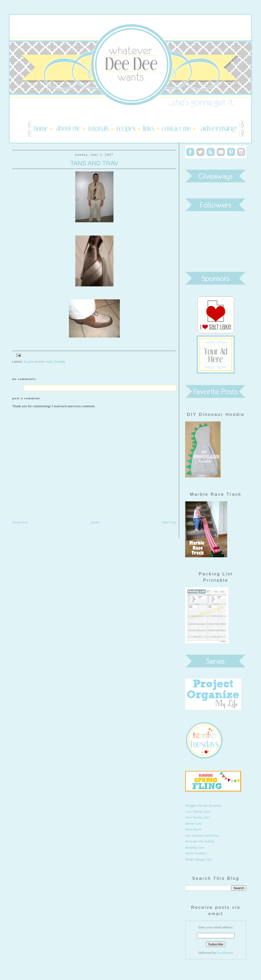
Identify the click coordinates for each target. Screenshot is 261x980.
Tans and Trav (94, 163)
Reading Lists (195, 847)
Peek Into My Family (200, 841)
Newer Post (20, 522)
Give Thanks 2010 (198, 811)
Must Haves (193, 829)
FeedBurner (225, 953)
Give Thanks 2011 (198, 817)
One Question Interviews (202, 835)
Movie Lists (193, 823)
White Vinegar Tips (199, 859)
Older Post (169, 522)
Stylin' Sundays (196, 853)
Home (95, 522)
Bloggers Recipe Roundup (203, 805)
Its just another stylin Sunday (44, 362)
